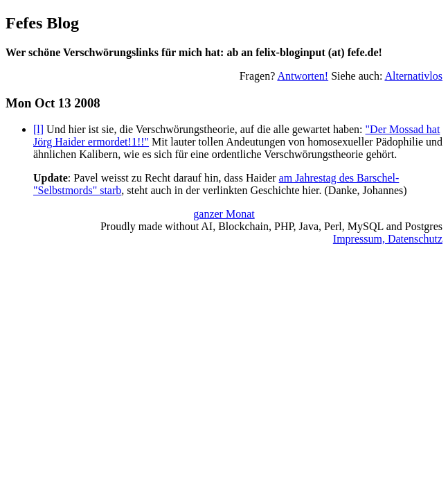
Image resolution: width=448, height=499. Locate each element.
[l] (38, 129)
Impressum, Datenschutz (388, 239)
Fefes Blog (42, 23)
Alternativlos (413, 76)
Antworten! (303, 76)
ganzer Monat (224, 214)
